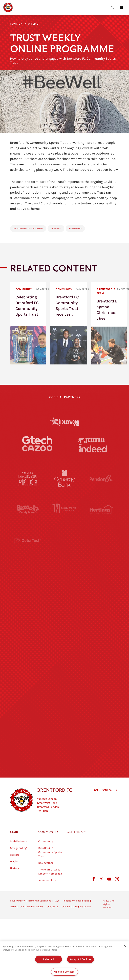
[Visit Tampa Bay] (64, 602)
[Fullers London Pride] (28, 478)
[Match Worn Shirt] (64, 664)
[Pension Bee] (101, 478)
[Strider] (64, 540)
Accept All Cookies (80, 959)
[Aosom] (101, 540)
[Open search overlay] (113, 7)
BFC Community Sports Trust (28, 228)
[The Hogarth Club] (28, 726)
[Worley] (64, 571)
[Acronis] (101, 571)
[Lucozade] (101, 726)
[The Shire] (64, 695)
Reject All (49, 959)
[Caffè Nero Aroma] (64, 757)
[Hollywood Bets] (64, 421)
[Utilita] (28, 633)
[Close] (125, 946)
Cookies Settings (64, 972)
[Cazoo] (37, 448)
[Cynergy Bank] (64, 478)
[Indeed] (92, 448)
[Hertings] (101, 509)
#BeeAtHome (75, 228)
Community (18, 24)
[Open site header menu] (121, 7)
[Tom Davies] (101, 695)
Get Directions (103, 807)
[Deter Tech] (28, 540)
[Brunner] (28, 664)
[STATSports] (28, 571)
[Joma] (92, 440)
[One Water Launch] (101, 633)
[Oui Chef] (101, 664)
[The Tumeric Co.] (64, 726)
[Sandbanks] (28, 695)
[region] (64, 961)
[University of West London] (28, 602)
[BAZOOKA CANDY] (28, 509)
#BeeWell (56, 228)
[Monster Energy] (64, 509)
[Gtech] (37, 440)
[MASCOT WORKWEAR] (101, 602)
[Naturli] (64, 633)
